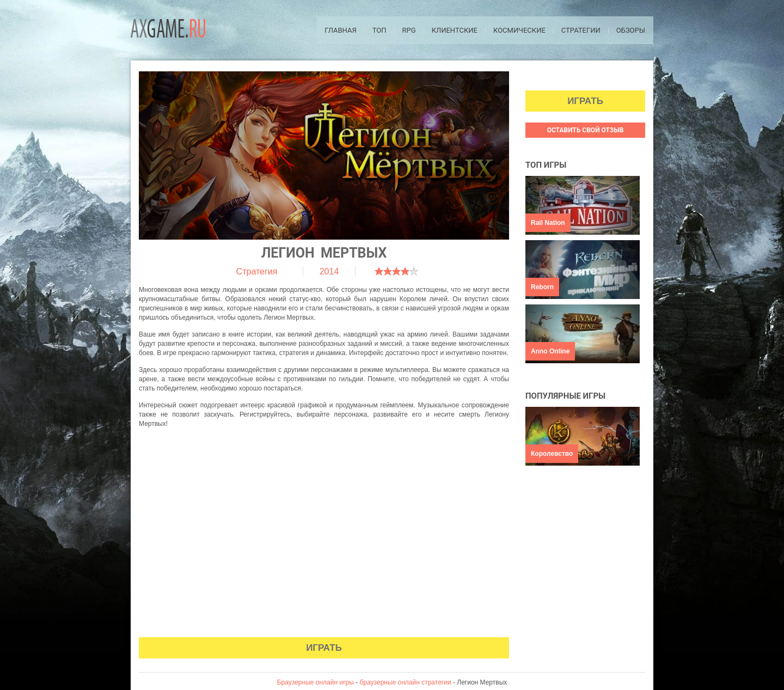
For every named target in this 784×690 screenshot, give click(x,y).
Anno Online (550, 351)
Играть (324, 648)
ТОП (379, 30)
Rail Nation (548, 223)
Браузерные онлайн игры (316, 682)
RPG (409, 30)
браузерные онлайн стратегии (406, 682)
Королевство (552, 454)
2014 (329, 271)
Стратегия (257, 271)
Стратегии (581, 30)
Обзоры (631, 30)
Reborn (542, 287)
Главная (341, 30)
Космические (519, 30)
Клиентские (455, 30)
